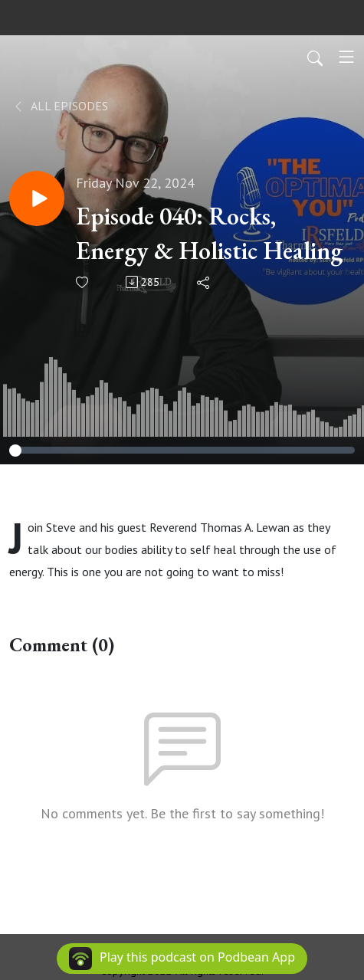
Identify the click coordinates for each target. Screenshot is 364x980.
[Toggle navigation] (346, 57)
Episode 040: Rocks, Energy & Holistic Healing (209, 233)
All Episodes (60, 106)
